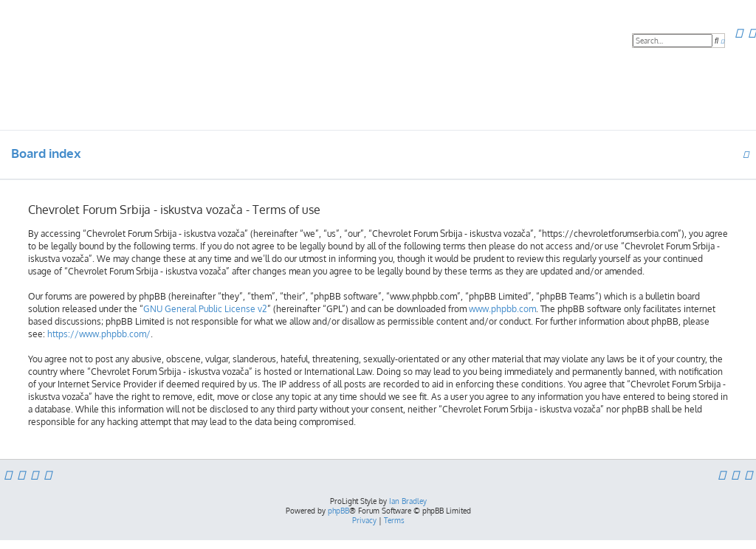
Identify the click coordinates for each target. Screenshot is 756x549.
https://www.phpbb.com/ (99, 334)
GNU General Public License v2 (205, 309)
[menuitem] (739, 33)
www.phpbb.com (502, 309)
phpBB (339, 511)
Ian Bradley (408, 501)
